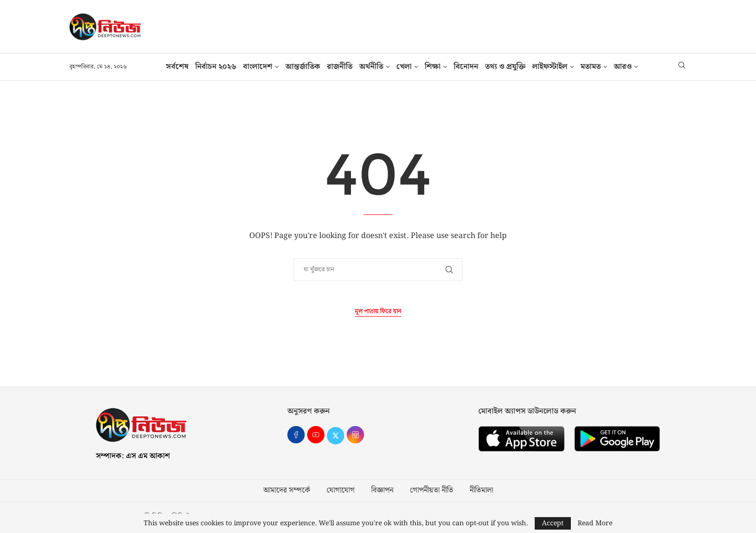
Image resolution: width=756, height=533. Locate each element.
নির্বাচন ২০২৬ (216, 67)
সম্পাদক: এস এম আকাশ (133, 456)
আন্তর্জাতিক (303, 67)
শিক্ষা (433, 67)
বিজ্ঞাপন (382, 491)
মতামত (591, 67)
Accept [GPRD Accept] (553, 523)
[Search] (682, 67)
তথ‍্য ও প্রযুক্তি (505, 67)
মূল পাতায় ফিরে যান (378, 312)
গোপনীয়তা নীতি (432, 491)
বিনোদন (466, 67)
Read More (595, 523)
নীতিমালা (481, 491)
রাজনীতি (340, 67)
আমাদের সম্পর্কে (287, 491)
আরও (623, 67)
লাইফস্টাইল (550, 67)
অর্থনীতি (371, 67)
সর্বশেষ (177, 67)
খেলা (404, 67)
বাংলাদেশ (258, 67)
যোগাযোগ (341, 491)
